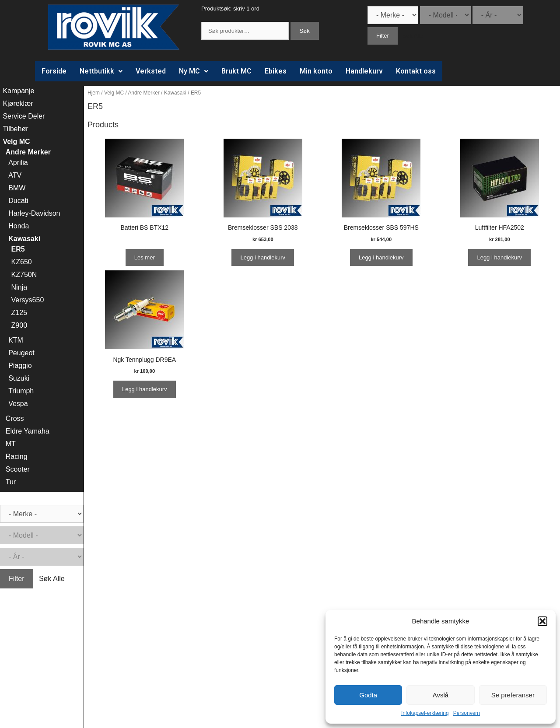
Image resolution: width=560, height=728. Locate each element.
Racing (17, 457)
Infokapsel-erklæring (425, 713)
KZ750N (24, 275)
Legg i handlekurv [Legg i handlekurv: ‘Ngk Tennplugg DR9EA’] (145, 389)
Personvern (467, 713)
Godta (368, 695)
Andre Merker (143, 93)
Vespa (18, 404)
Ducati (18, 201)
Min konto (316, 71)
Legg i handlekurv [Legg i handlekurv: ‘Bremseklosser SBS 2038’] (263, 257)
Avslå (441, 695)
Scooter (18, 469)
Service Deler (24, 116)
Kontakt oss (416, 71)
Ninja (19, 287)
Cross (15, 418)
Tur (11, 482)
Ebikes (276, 71)
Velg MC (114, 93)
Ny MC (194, 71)
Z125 (19, 313)
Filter (383, 36)
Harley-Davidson (34, 213)
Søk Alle (413, 36)
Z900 (19, 325)
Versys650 (28, 300)
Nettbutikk (101, 71)
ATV (15, 175)
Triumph (21, 391)
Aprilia (18, 163)
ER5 (18, 249)
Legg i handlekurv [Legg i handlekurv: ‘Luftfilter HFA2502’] (499, 257)
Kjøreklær (18, 103)
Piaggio (20, 366)
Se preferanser (513, 695)
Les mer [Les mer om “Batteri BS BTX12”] (145, 257)
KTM (16, 340)
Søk (305, 31)
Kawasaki (175, 93)
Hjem (94, 93)
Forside (54, 71)
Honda (19, 226)
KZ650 (22, 262)
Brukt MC (236, 71)
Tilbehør (15, 129)
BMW (17, 188)
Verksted (151, 71)
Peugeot (21, 353)
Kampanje (18, 91)
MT (11, 444)
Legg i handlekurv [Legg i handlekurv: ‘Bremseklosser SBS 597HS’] (381, 257)
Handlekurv (364, 71)
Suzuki (19, 378)
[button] (542, 621)
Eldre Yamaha (28, 431)
